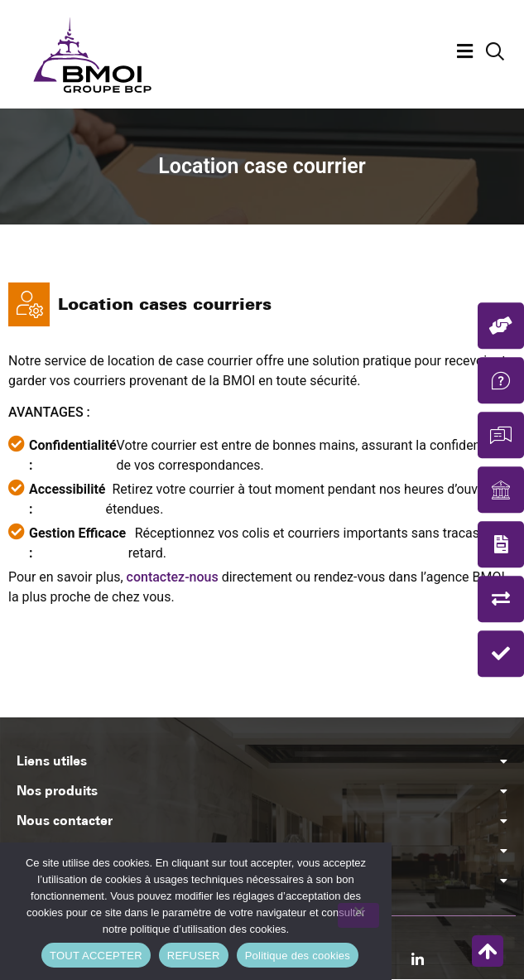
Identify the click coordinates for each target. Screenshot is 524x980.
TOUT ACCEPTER (96, 956)
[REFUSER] (358, 915)
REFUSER (194, 956)
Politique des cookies (298, 956)
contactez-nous (173, 577)
